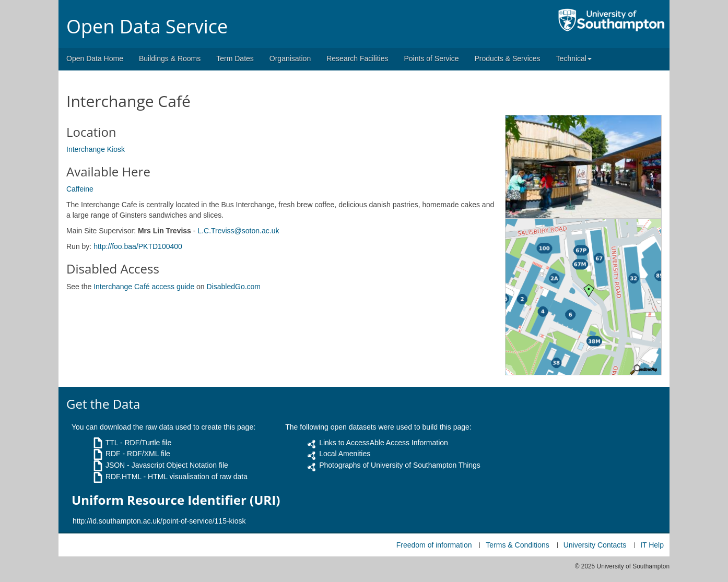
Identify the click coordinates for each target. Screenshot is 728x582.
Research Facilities (357, 58)
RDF (113, 454)
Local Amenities (345, 454)
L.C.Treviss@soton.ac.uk (238, 231)
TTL (112, 443)
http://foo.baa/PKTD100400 (138, 246)
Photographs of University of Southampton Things (400, 465)
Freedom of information (434, 545)
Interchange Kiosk (96, 149)
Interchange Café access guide (144, 287)
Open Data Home (95, 58)
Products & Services (508, 58)
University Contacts (595, 545)
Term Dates (235, 58)
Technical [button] (574, 58)
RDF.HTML (124, 477)
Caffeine (80, 189)
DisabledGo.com (234, 287)
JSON (115, 465)
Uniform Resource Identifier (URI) (176, 500)
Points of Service (431, 58)
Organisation (290, 58)
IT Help (652, 545)
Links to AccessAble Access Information (384, 443)
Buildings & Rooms (170, 58)
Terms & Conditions (517, 545)
